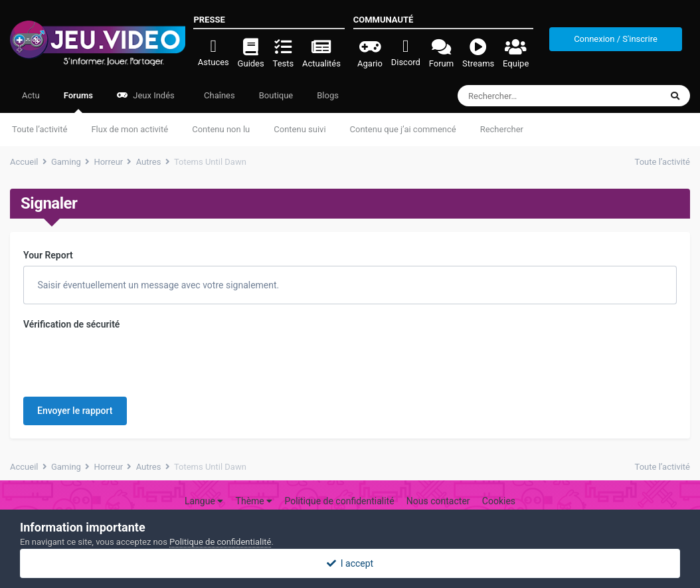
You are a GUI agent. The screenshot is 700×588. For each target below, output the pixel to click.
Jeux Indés (146, 95)
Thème (254, 483)
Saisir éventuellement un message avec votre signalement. (157, 285)
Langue (204, 483)
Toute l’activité (40, 129)
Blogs (328, 95)
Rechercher (502, 129)
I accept (350, 563)
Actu (31, 95)
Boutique (276, 95)
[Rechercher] (523, 96)
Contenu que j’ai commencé (403, 129)
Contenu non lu (221, 129)
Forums (78, 102)
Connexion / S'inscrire (616, 39)
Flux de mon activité (130, 129)
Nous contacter (438, 483)
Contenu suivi (300, 129)
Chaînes (219, 95)
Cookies (499, 483)
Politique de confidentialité (339, 483)
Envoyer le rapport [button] (75, 359)
